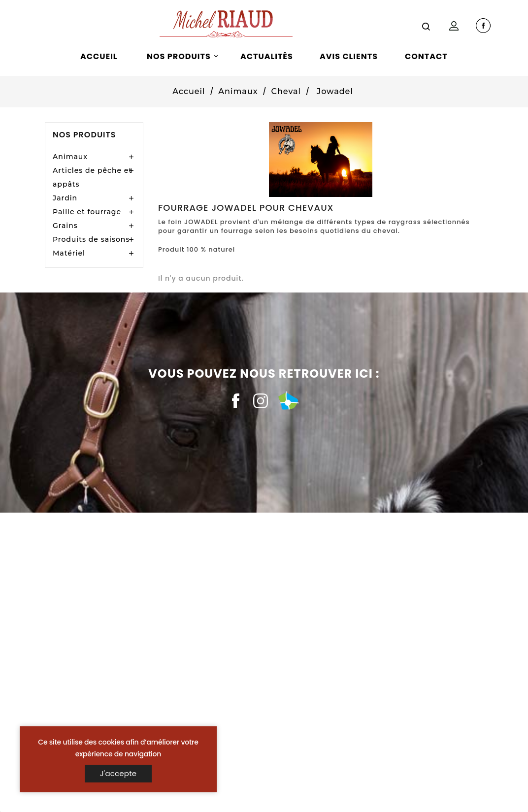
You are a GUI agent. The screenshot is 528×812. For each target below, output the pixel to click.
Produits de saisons (91, 239)
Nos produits (84, 135)
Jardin (65, 198)
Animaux (70, 157)
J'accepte (118, 773)
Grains (65, 226)
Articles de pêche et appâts (92, 177)
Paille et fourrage (87, 212)
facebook (483, 26)
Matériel (69, 253)
